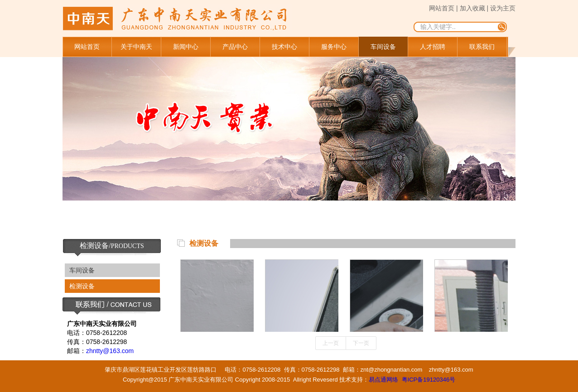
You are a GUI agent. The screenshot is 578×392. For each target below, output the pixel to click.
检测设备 (82, 286)
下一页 (361, 343)
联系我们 (482, 47)
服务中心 (334, 47)
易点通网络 (383, 380)
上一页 (331, 343)
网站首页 (87, 47)
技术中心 (284, 47)
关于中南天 (136, 47)
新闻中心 (186, 47)
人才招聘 (433, 47)
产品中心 (235, 47)
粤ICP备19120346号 (429, 380)
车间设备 (383, 47)
